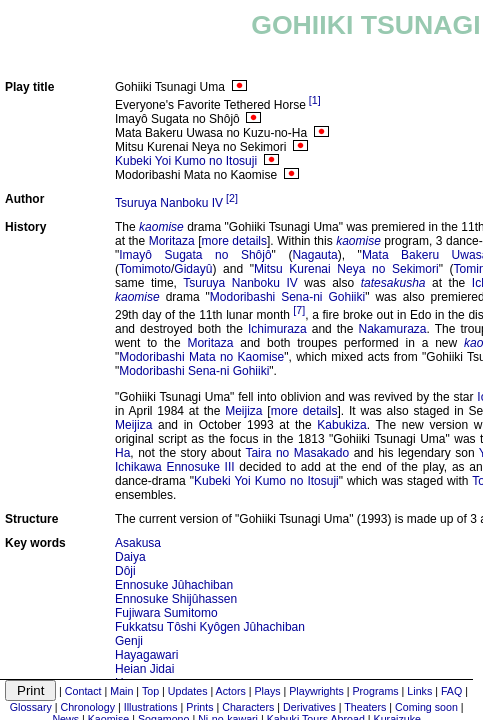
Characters (248, 707)
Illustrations (151, 707)
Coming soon (426, 707)
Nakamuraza (393, 329)
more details (235, 241)
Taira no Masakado (297, 453)
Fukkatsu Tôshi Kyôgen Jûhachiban (210, 627)
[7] (299, 310)
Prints (199, 707)
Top (150, 691)
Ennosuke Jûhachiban (174, 585)
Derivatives (309, 707)
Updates (188, 691)
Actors (231, 691)
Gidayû (193, 269)
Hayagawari (146, 655)
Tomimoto (145, 269)
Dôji (125, 571)
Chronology (87, 707)
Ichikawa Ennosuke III (175, 467)
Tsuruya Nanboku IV (169, 203)
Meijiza (243, 411)
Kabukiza (341, 425)
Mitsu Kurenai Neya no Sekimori (346, 269)
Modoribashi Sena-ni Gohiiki (287, 297)
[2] (232, 198)
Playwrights (316, 691)
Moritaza (172, 241)
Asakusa (138, 543)
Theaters (365, 707)
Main (121, 691)
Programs (375, 691)
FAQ (451, 691)
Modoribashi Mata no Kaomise (201, 357)
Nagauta (314, 255)
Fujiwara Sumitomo (166, 613)
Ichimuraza (277, 329)
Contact (83, 691)
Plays (267, 691)
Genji (129, 641)
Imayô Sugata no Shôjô (195, 255)
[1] (315, 100)
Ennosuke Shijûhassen (176, 599)
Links (419, 691)
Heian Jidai (144, 669)
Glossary (31, 707)
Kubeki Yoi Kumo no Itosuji (186, 161)
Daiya (130, 557)
